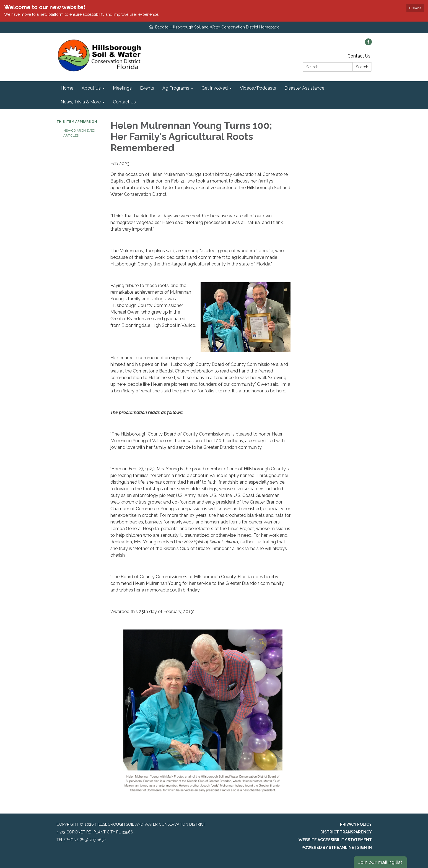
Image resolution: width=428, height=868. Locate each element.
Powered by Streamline (328, 848)
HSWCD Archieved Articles (79, 133)
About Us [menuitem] (91, 88)
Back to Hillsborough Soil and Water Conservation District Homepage (217, 27)
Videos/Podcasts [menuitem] (258, 88)
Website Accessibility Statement (335, 840)
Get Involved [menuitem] (215, 88)
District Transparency (346, 832)
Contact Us (359, 56)
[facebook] (368, 44)
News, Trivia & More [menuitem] (81, 102)
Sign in (365, 848)
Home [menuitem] (67, 88)
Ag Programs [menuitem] (176, 88)
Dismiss (415, 8)
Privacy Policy (356, 824)
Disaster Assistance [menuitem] (304, 88)
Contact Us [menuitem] (124, 102)
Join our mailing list (380, 862)
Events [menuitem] (147, 88)
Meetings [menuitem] (122, 88)
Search (362, 67)
